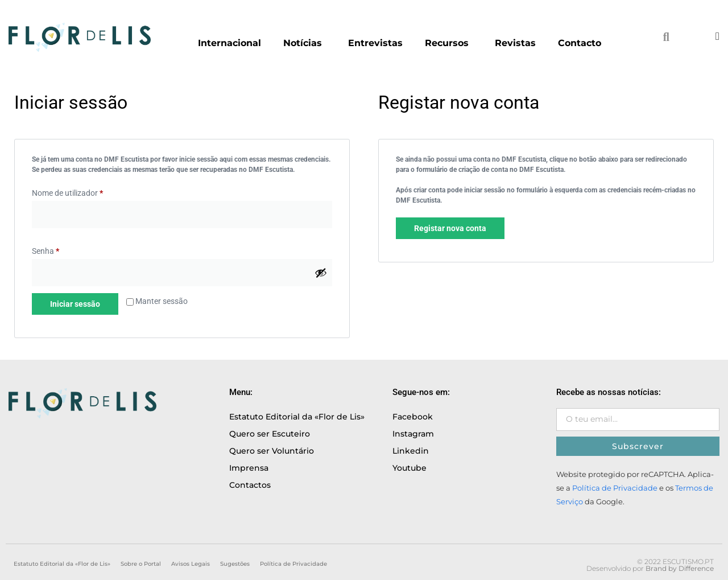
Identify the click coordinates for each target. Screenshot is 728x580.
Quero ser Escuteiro (270, 434)
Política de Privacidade (615, 488)
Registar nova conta (450, 228)
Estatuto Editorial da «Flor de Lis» (297, 417)
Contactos (250, 485)
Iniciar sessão (75, 304)
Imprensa (249, 468)
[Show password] (321, 273)
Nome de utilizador (67, 193)
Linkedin (411, 451)
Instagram (413, 434)
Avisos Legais (191, 564)
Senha (45, 251)
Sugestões (235, 564)
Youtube (409, 468)
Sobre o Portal (141, 564)
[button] (666, 37)
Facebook (413, 417)
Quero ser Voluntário (272, 451)
